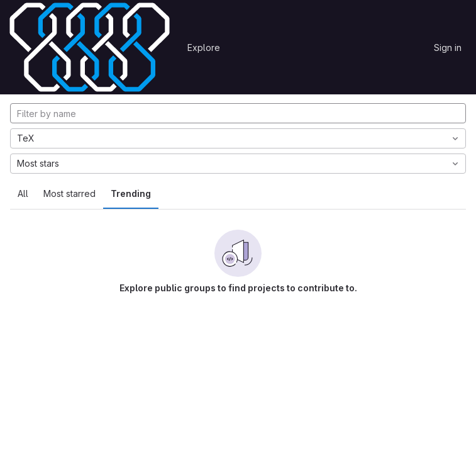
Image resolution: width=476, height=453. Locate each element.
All (23, 193)
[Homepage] (90, 47)
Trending (131, 193)
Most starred (69, 193)
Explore (204, 48)
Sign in (448, 48)
